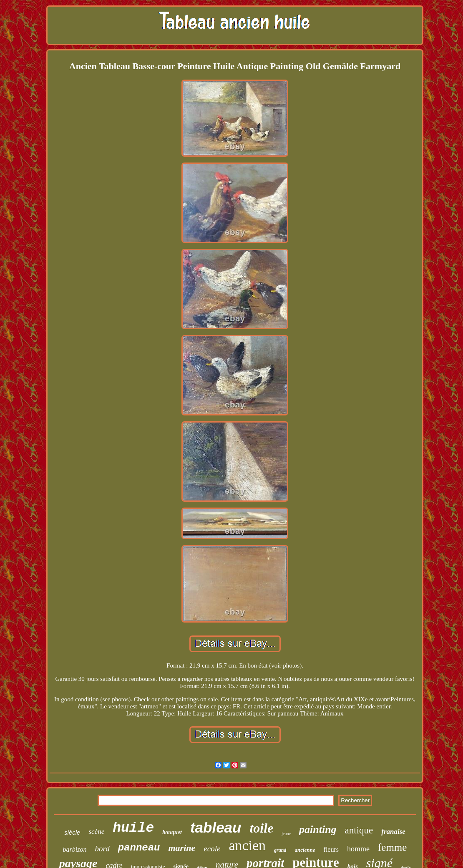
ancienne (305, 850)
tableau (216, 827)
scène (96, 832)
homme (358, 849)
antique (359, 830)
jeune (286, 834)
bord (102, 849)
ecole (212, 849)
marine (182, 848)
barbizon (75, 849)
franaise (393, 832)
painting (318, 829)
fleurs (331, 849)
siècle (72, 832)
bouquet (172, 832)
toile (261, 828)
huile (133, 828)
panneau (139, 848)
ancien (247, 845)
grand (280, 850)
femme (392, 847)
